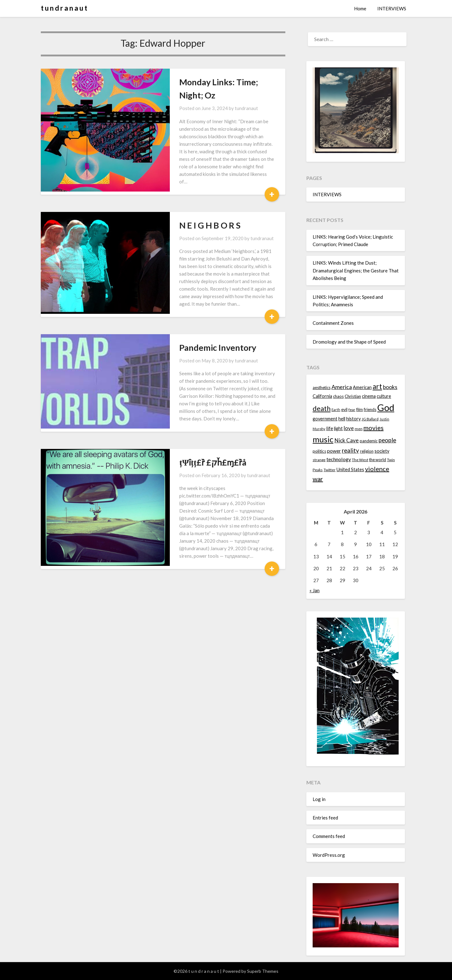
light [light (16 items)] (338, 428)
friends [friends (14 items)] (370, 409)
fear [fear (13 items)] (352, 410)
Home (360, 8)
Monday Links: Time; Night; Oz (206, 82)
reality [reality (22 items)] (350, 450)
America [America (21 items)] (342, 387)
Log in (319, 799)
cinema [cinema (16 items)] (369, 396)
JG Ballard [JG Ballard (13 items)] (370, 419)
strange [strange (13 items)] (319, 460)
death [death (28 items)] (322, 408)
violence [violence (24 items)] (377, 469)
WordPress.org (329, 855)
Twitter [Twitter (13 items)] (330, 470)
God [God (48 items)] (386, 407)
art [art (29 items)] (377, 386)
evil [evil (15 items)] (344, 409)
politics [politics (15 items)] (319, 451)
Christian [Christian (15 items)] (353, 396)
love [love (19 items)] (349, 428)
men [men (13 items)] (359, 429)
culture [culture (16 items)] (384, 396)
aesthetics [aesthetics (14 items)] (322, 387)
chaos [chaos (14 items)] (338, 396)
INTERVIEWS (392, 8)
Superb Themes (263, 971)
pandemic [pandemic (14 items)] (369, 441)
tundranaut (215, 95)
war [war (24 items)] (318, 479)
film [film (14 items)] (360, 409)
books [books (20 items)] (390, 387)
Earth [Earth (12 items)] (336, 410)
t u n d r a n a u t (64, 8)
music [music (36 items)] (323, 439)
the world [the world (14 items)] (378, 460)
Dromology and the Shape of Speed (349, 342)
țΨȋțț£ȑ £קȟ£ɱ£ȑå (182, 404)
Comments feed (329, 836)
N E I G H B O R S (179, 190)
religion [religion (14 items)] (367, 451)
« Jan (315, 590)
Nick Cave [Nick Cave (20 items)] (347, 440)
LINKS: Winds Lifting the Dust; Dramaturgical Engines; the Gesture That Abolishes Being (356, 270)
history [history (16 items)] (353, 419)
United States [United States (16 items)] (350, 469)
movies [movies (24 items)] (374, 428)
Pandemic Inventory (187, 297)
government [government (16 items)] (325, 419)
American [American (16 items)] (362, 387)
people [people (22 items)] (387, 440)
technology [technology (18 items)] (339, 459)
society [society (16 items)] (382, 451)
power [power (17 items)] (334, 451)
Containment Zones (333, 323)
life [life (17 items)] (330, 428)
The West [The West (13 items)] (360, 460)
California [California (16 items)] (322, 396)
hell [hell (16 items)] (342, 419)
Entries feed (325, 818)
